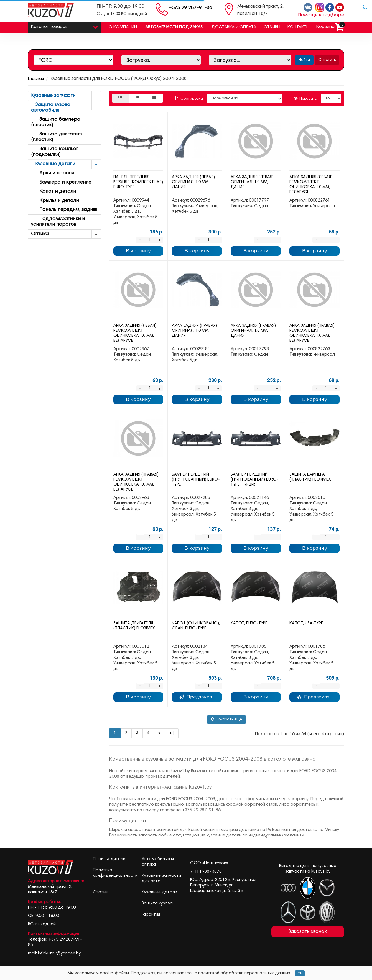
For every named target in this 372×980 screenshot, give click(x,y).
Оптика (66, 234)
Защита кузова (157, 903)
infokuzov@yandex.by (59, 953)
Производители (109, 859)
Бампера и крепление (61, 182)
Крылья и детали (55, 201)
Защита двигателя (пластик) (57, 137)
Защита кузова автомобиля (66, 107)
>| (172, 733)
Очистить (327, 60)
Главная (36, 79)
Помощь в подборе (321, 15)
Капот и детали (53, 192)
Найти (304, 60)
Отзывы (272, 27)
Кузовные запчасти (66, 96)
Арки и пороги (52, 173)
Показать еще (226, 719)
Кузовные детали (66, 164)
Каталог (64, 26)
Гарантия (151, 914)
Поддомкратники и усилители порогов (58, 222)
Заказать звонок (308, 932)
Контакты (298, 27)
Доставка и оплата (234, 27)
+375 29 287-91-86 (190, 8)
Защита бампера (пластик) (56, 122)
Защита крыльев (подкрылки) (55, 152)
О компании (123, 27)
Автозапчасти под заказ (174, 27)
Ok (300, 973)
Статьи (100, 892)
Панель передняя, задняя (64, 210)
